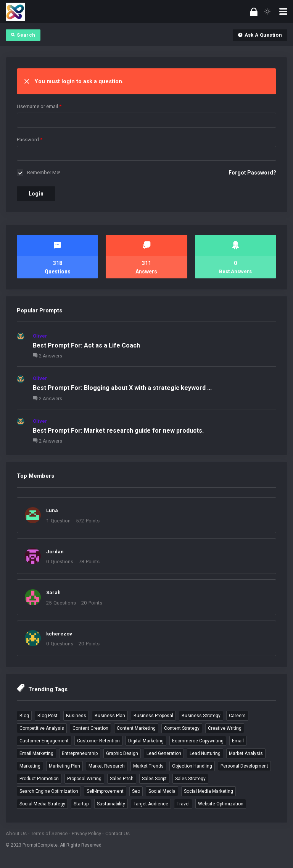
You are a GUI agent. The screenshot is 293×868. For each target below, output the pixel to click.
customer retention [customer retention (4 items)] (98, 741)
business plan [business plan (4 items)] (110, 716)
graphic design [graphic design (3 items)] (122, 753)
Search (23, 35)
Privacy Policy (86, 833)
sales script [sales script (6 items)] (154, 779)
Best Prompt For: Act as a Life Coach (86, 345)
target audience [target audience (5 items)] (151, 804)
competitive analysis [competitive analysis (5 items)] (42, 728)
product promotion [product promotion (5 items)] (39, 779)
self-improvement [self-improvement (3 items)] (105, 791)
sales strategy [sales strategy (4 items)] (190, 779)
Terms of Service (49, 833)
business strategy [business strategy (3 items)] (201, 716)
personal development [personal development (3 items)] (244, 766)
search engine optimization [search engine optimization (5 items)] (49, 791)
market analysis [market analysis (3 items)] (246, 753)
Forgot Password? (252, 173)
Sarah (53, 592)
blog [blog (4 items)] (24, 716)
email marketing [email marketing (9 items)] (36, 753)
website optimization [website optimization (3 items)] (221, 804)
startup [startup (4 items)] (81, 804)
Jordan (55, 552)
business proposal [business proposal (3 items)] (153, 716)
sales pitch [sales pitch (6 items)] (122, 779)
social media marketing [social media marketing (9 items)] (208, 791)
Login (36, 194)
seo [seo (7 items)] (136, 791)
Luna (52, 510)
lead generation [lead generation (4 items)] (164, 753)
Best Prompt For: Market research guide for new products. (118, 431)
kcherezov (59, 634)
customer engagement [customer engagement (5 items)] (44, 741)
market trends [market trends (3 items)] (148, 766)
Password (30, 140)
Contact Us (118, 833)
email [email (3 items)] (238, 741)
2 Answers (47, 356)
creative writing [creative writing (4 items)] (225, 728)
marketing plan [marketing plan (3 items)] (64, 766)
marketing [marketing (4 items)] (30, 766)
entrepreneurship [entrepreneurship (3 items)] (80, 753)
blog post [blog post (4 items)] (47, 716)
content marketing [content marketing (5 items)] (136, 728)
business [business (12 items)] (76, 716)
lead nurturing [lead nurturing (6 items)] (205, 753)
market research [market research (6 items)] (107, 766)
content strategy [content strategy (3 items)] (182, 728)
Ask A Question (260, 35)
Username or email (39, 106)
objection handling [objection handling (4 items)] (192, 766)
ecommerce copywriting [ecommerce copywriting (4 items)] (198, 741)
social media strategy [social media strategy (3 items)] (42, 804)
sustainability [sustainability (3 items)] (111, 804)
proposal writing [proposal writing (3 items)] (84, 779)
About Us (16, 833)
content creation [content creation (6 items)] (90, 728)
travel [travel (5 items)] (183, 804)
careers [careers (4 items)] (237, 716)
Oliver (40, 336)
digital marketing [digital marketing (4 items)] (146, 741)
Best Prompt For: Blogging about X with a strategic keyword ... (122, 388)
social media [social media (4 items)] (162, 791)
